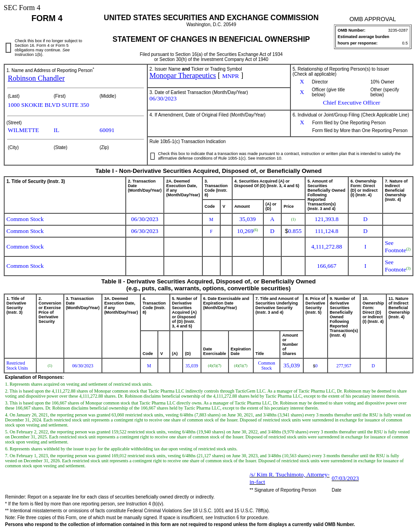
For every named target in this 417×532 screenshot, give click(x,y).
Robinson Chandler (36, 78)
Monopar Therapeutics (183, 75)
